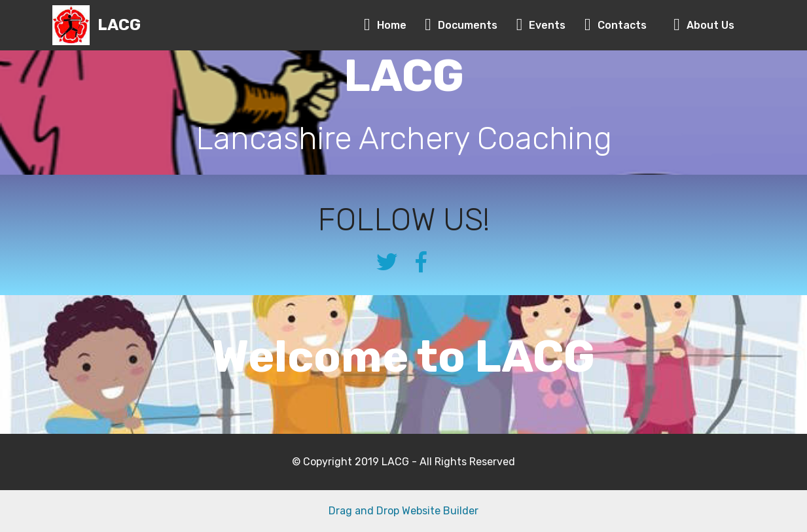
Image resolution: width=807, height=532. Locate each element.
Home (388, 25)
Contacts (616, 25)
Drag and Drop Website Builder (403, 511)
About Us (704, 25)
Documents (464, 25)
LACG (119, 25)
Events (544, 25)
